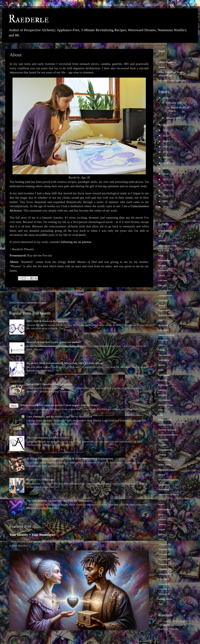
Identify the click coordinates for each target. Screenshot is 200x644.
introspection (166, 405)
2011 (166, 201)
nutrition (163, 440)
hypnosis (163, 385)
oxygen (162, 445)
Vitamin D (164, 584)
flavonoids (164, 355)
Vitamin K (164, 594)
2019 (166, 157)
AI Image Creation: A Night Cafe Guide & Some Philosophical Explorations (69, 459)
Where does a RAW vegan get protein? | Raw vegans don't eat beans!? (60, 405)
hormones (164, 375)
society (162, 499)
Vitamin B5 (165, 564)
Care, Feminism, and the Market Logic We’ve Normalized (59, 417)
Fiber (161, 350)
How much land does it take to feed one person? (54, 342)
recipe (162, 475)
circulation (164, 290)
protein (162, 455)
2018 (166, 163)
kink (161, 415)
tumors (162, 524)
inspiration (164, 400)
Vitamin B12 (166, 549)
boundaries (164, 260)
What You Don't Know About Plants (171, 74)
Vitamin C (164, 579)
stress (161, 504)
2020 (166, 152)
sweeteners (164, 509)
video (161, 534)
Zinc (161, 604)
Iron (161, 410)
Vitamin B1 (165, 544)
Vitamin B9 (165, 574)
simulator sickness (169, 494)
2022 (166, 141)
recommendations (168, 480)
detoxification (166, 315)
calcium (163, 280)
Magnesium (165, 420)
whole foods (165, 599)
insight (162, 395)
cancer (162, 285)
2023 (166, 136)
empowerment (166, 335)
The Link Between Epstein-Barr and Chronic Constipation (59, 501)
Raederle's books (168, 470)
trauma (162, 519)
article (162, 241)
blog (161, 255)
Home (79, 294)
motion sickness (167, 430)
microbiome (165, 425)
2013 (166, 190)
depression (164, 310)
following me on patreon (76, 242)
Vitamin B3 (165, 559)
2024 (166, 130)
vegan (162, 529)
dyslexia (163, 325)
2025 (166, 125)
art (160, 236)
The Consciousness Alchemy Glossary (48, 438)
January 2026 (174, 118)
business (163, 270)
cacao (162, 275)
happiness (164, 360)
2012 (166, 196)
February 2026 (175, 103)
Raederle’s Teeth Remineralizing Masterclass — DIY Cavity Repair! (65, 363)
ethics (162, 345)
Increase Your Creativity (172, 80)
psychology (165, 460)
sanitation (164, 485)
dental (162, 305)
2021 (166, 147)
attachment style (167, 246)
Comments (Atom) (35, 303)
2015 (166, 179)
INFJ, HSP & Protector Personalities (47, 321)
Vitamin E (164, 589)
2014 (166, 185)
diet (160, 320)
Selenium (164, 489)
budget (162, 265)
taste (161, 514)
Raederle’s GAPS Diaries (41, 480)
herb (161, 370)
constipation (165, 295)
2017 (166, 168)
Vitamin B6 (165, 569)
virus (161, 539)
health (162, 365)
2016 (166, 174)
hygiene (163, 380)
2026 (166, 98)
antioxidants (165, 231)
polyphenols (165, 450)
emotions (164, 330)
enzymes (163, 340)
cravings (163, 300)
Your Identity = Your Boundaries (32, 535)
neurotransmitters (168, 435)
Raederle (29, 19)
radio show (165, 465)
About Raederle (167, 62)
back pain (164, 250)
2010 (166, 207)
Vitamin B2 (165, 554)
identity (163, 390)
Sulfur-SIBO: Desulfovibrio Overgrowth (49, 384)
